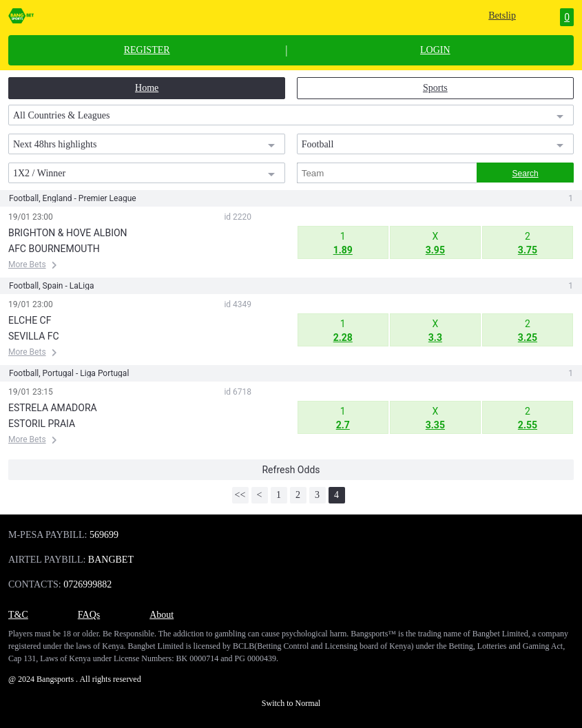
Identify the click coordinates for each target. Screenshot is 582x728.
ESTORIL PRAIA (42, 424)
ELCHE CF (30, 320)
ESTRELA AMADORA (53, 408)
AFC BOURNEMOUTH (54, 249)
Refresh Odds (291, 470)
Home (147, 88)
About (162, 615)
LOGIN (435, 50)
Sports (435, 88)
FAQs (89, 615)
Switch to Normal (291, 703)
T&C (18, 615)
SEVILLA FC (34, 336)
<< (240, 495)
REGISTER (147, 50)
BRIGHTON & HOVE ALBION (68, 233)
